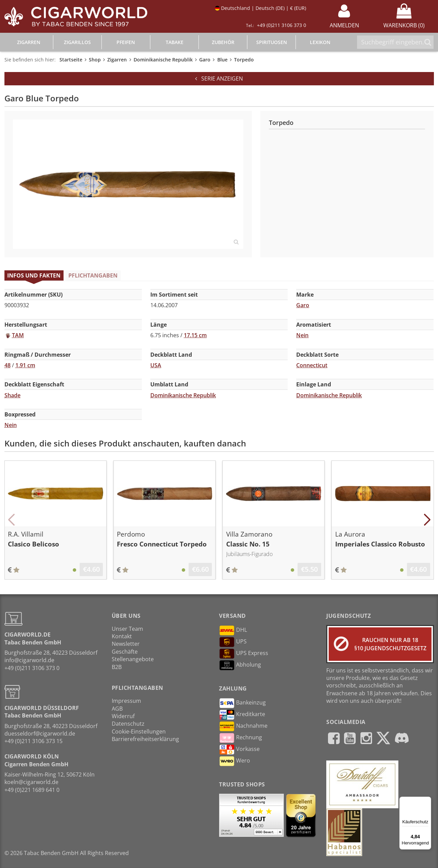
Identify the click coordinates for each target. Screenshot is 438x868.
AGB (117, 709)
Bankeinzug (242, 703)
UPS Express (244, 654)
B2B (117, 667)
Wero (235, 761)
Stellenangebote (133, 659)
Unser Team (127, 629)
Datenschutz (128, 724)
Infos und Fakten (34, 275)
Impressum (126, 701)
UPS (233, 642)
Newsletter (126, 644)
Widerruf (123, 716)
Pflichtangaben (93, 275)
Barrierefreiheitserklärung (145, 739)
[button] (11, 520)
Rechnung (241, 738)
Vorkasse (239, 750)
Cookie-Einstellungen (139, 731)
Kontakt (122, 636)
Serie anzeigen (219, 79)
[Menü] (427, 801)
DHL (233, 630)
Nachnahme (243, 726)
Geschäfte (125, 652)
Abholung (240, 665)
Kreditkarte (242, 715)
